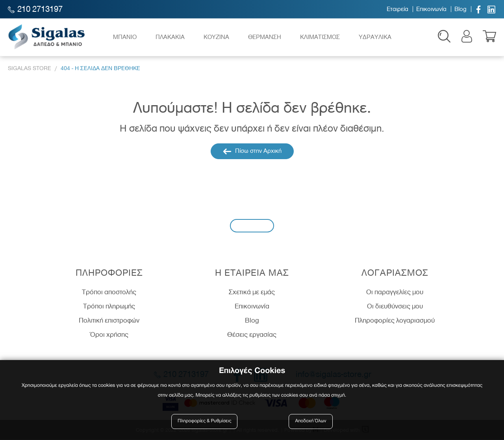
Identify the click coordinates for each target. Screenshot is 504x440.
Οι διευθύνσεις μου (395, 306)
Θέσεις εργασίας (252, 335)
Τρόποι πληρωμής (109, 306)
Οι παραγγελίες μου (395, 293)
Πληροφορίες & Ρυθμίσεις (205, 421)
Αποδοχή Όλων (311, 421)
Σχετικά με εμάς (252, 293)
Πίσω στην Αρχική (252, 152)
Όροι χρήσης (109, 335)
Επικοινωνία (431, 9)
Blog (460, 9)
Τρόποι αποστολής (109, 293)
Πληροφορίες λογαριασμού (395, 321)
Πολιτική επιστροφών (109, 321)
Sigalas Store (30, 69)
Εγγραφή (252, 226)
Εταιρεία (397, 9)
